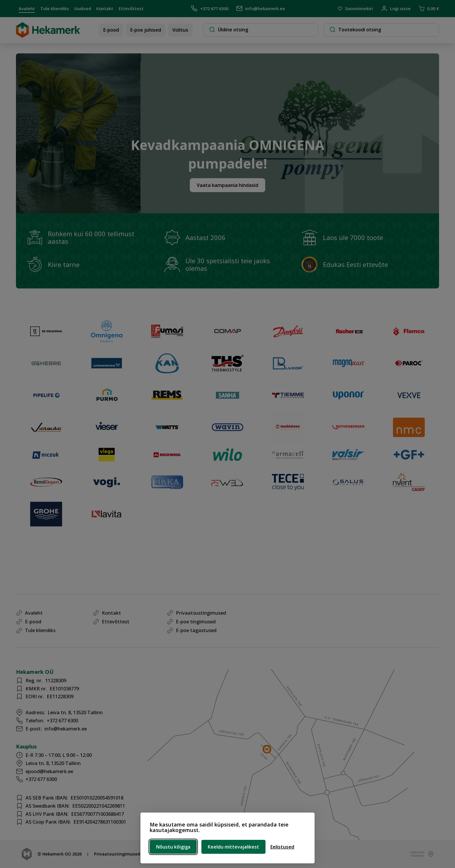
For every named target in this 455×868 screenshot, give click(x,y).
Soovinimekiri (355, 9)
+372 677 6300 (210, 8)
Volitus (180, 30)
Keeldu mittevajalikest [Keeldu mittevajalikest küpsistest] (233, 847)
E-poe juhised (146, 30)
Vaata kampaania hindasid (228, 185)
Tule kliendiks (55, 8)
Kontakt (105, 8)
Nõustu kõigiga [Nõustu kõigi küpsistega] (173, 847)
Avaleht (27, 8)
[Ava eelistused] (282, 847)
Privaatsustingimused (201, 613)
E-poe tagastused (196, 630)
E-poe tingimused (196, 621)
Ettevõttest (131, 8)
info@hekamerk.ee (261, 8)
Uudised (83, 8)
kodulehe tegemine (417, 854)
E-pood (111, 30)
